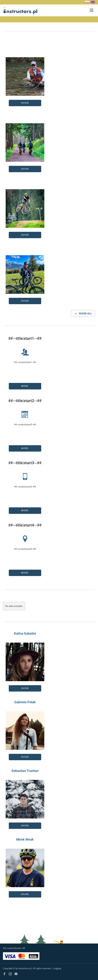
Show (25, 103)
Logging (57, 968)
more (25, 386)
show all (83, 314)
